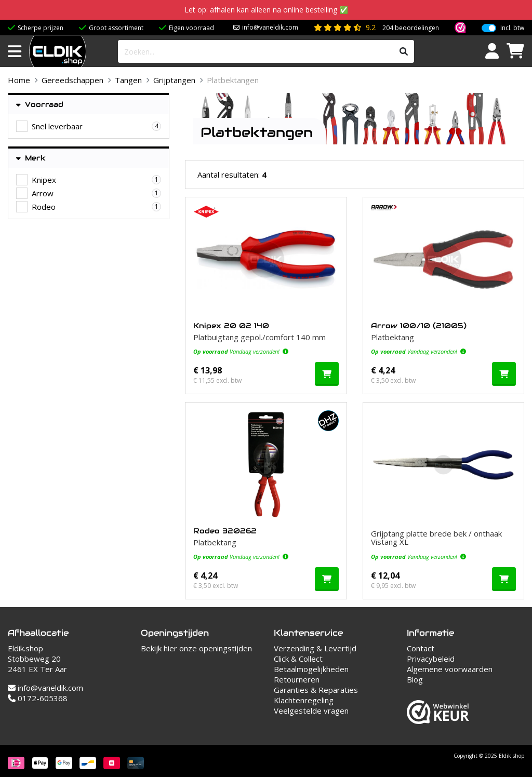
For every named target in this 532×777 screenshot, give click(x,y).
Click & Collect (298, 659)
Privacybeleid (431, 659)
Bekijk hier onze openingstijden (196, 648)
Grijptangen (174, 80)
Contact (421, 648)
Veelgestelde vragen (311, 711)
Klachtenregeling (304, 700)
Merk (31, 158)
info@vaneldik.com (270, 27)
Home (19, 80)
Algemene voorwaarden (450, 669)
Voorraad (40, 105)
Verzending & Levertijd (315, 648)
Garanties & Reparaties (316, 690)
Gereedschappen (72, 80)
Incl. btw (512, 28)
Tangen (128, 80)
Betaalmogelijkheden (311, 669)
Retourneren (297, 679)
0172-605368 (38, 698)
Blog (415, 679)
